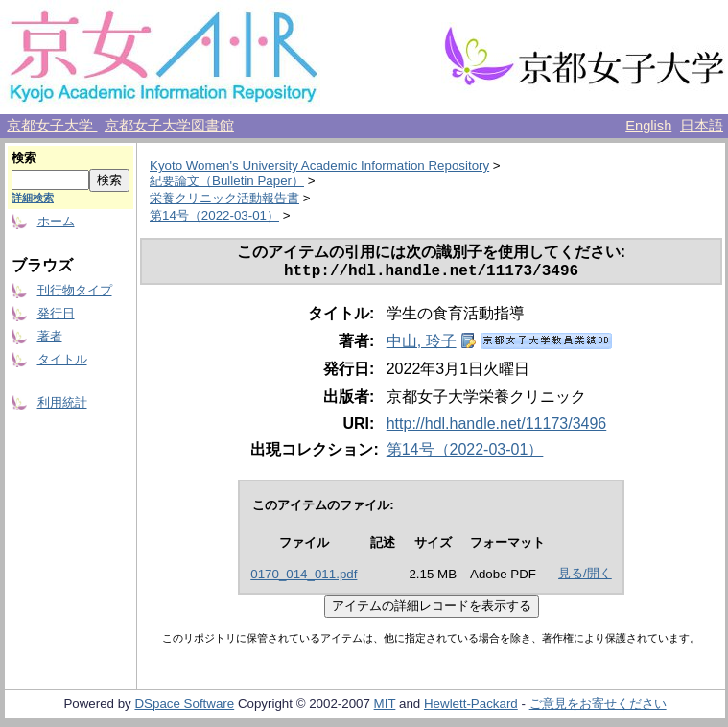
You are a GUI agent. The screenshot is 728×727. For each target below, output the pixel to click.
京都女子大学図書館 (169, 126)
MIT (385, 707)
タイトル (62, 359)
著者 (50, 336)
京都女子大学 (52, 126)
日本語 (702, 126)
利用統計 (62, 402)
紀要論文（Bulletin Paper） (227, 181)
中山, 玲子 (422, 345)
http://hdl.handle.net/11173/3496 (497, 427)
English (648, 126)
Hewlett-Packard (471, 707)
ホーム (56, 221)
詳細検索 (33, 198)
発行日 (56, 313)
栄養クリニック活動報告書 (224, 198)
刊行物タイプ (75, 290)
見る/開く (585, 577)
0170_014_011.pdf (304, 578)
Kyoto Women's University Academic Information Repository (319, 165)
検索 (24, 158)
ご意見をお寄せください (598, 707)
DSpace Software (184, 707)
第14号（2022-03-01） (214, 215)
